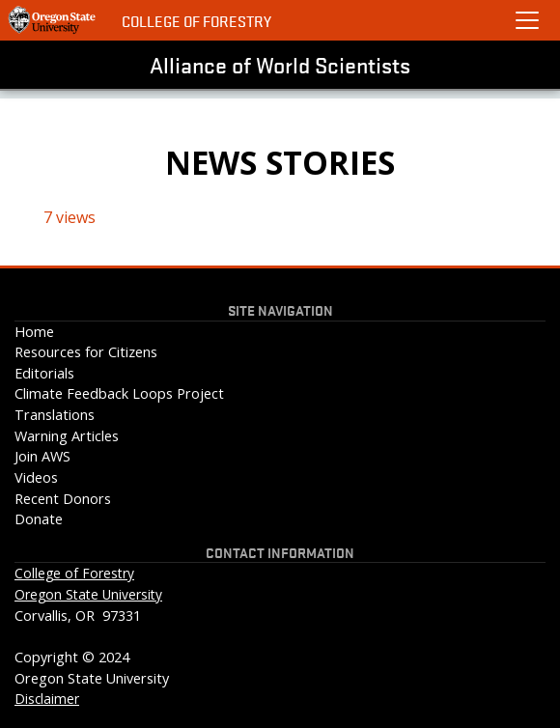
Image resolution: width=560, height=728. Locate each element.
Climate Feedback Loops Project (119, 393)
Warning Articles (67, 436)
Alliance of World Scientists (280, 65)
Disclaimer (47, 699)
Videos (36, 477)
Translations (55, 415)
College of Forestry (196, 21)
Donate (39, 519)
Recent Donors (63, 499)
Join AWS (42, 456)
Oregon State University (88, 594)
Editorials (44, 373)
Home (34, 332)
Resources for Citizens (86, 352)
